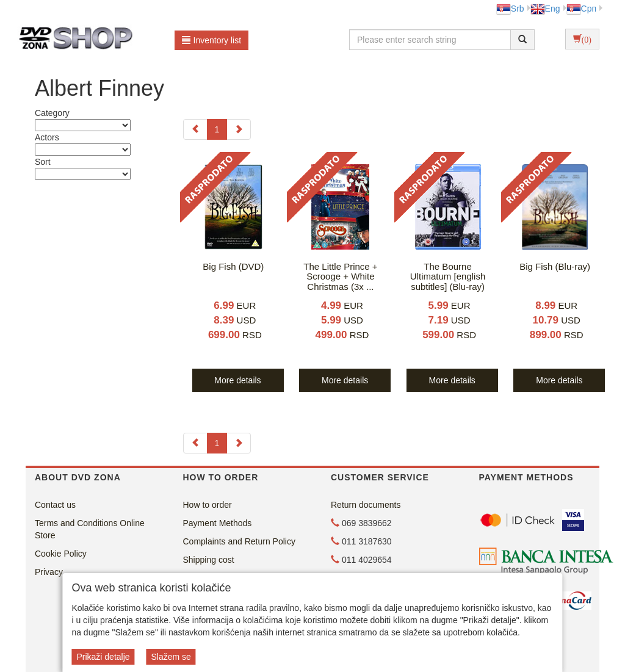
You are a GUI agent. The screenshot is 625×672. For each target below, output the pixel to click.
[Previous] (195, 129)
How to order (208, 505)
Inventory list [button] (212, 40)
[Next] (239, 129)
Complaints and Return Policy (239, 541)
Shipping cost (209, 560)
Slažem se (171, 657)
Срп (581, 9)
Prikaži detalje (103, 657)
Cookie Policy (61, 554)
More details (237, 380)
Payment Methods (218, 523)
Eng (545, 9)
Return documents (366, 505)
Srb (510, 9)
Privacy (49, 572)
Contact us (55, 505)
